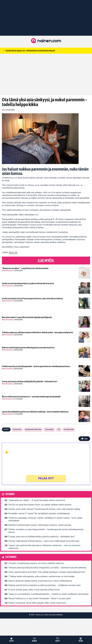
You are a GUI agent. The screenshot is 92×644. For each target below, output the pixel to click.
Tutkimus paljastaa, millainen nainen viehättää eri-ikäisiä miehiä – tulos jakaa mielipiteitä (37, 332)
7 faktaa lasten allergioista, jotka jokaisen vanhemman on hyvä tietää (41, 576)
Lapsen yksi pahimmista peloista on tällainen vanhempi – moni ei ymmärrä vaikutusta (35, 412)
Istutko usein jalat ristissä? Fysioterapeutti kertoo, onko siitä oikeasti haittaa (32, 298)
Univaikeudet (69, 429)
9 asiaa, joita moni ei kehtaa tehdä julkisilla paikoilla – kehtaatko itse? (30, 381)
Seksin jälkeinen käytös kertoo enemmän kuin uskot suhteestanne (40, 581)
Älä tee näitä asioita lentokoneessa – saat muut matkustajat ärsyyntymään (31, 397)
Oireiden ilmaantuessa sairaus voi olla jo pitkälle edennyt (36, 563)
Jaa (84, 439)
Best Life (13, 252)
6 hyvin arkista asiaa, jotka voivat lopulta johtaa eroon (34, 590)
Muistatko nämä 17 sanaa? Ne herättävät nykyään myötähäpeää (27, 317)
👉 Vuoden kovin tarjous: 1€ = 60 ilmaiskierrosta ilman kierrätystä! (29, 51)
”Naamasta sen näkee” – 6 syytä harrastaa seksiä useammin (25, 268)
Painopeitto (49, 429)
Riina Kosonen (7, 271)
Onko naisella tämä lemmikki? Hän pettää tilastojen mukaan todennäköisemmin (47, 572)
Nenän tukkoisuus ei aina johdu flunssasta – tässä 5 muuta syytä (39, 598)
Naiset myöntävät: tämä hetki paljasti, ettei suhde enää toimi (37, 603)
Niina (4, 110)
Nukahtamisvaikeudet (33, 429)
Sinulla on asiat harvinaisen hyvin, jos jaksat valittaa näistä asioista (28, 283)
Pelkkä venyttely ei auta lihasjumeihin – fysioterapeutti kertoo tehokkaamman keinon (36, 366)
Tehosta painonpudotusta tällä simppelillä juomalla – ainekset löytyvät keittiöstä (47, 568)
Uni (59, 429)
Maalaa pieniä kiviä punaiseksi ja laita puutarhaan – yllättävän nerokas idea (44, 585)
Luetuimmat (11, 557)
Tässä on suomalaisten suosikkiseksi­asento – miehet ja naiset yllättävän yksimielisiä (48, 594)
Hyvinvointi (17, 429)
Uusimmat (10, 494)
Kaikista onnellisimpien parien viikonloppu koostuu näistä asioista (28, 348)
